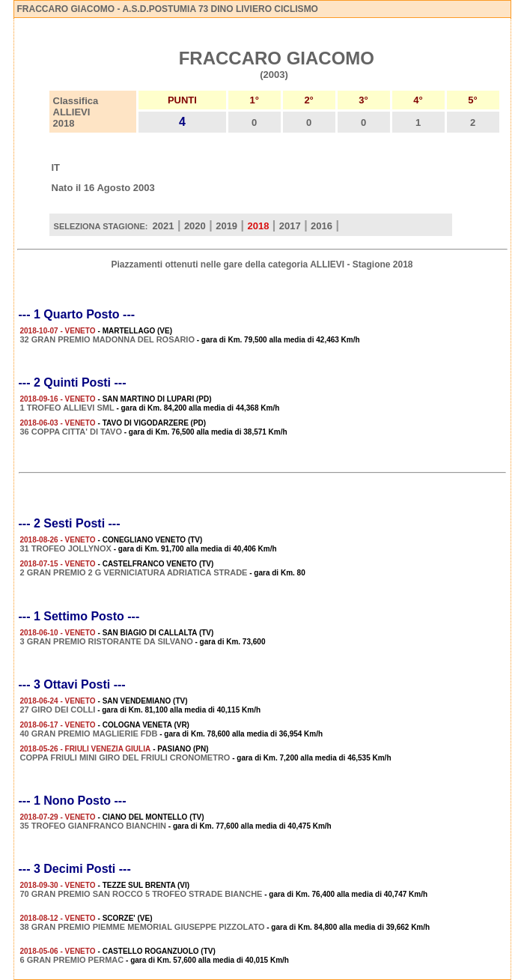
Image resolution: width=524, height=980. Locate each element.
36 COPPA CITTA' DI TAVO (71, 432)
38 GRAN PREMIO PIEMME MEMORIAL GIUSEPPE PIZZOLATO (143, 927)
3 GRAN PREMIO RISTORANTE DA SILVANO (107, 641)
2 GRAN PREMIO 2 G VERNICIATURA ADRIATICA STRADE (134, 572)
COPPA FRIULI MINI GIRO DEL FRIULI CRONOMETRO (125, 757)
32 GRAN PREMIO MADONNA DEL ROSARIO (107, 339)
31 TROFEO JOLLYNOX (66, 548)
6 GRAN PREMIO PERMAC (72, 960)
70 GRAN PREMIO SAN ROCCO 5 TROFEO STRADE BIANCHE (141, 894)
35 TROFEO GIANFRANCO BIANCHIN (94, 826)
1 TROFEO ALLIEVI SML (67, 408)
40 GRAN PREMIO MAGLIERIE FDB (89, 734)
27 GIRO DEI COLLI (58, 710)
